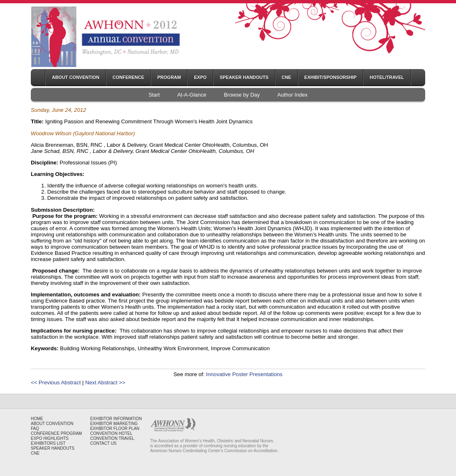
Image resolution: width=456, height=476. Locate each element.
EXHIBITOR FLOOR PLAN (115, 429)
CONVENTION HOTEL (111, 433)
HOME (37, 419)
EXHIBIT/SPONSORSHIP (330, 77)
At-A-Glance (192, 95)
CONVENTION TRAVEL (112, 438)
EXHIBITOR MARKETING (114, 424)
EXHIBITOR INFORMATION (116, 419)
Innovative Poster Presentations (244, 374)
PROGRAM (169, 77)
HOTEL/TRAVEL (387, 77)
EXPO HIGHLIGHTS (50, 438)
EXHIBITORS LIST (48, 443)
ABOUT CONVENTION (76, 77)
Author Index (292, 95)
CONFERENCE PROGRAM (56, 433)
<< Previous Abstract (56, 382)
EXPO (200, 77)
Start (154, 95)
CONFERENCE (128, 77)
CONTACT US (103, 443)
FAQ (35, 429)
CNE (287, 77)
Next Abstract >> (105, 382)
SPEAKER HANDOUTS (244, 77)
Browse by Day (242, 95)
